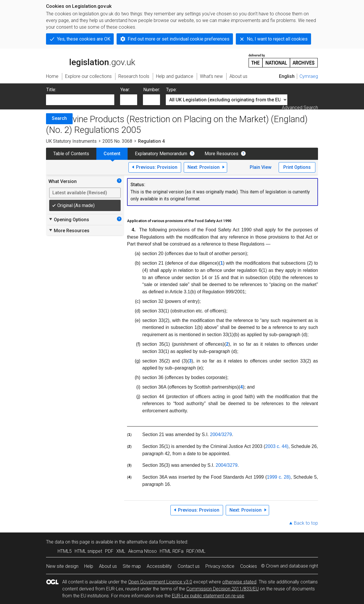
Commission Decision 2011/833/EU (223, 589)
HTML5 (65, 551)
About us (108, 566)
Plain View (261, 167)
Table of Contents (71, 154)
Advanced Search (300, 108)
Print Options (297, 167)
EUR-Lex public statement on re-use (208, 596)
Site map (132, 566)
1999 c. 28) (279, 477)
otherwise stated (239, 582)
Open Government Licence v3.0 (160, 582)
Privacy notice (220, 566)
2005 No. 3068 (117, 141)
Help (89, 566)
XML (121, 551)
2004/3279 (221, 434)
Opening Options (69, 219)
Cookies (249, 566)
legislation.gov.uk (91, 60)
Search (59, 118)
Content (112, 154)
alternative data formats (151, 542)
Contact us (189, 566)
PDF (109, 551)
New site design (62, 566)
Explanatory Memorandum (161, 154)
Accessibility (159, 566)
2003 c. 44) (277, 446)
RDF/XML (196, 551)
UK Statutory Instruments (71, 141)
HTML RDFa (172, 551)
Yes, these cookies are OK (84, 39)
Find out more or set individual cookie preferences (179, 39)
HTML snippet (88, 551)
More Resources (221, 154)
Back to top (306, 523)
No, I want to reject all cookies (277, 39)
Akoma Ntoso (143, 551)
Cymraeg (309, 76)
